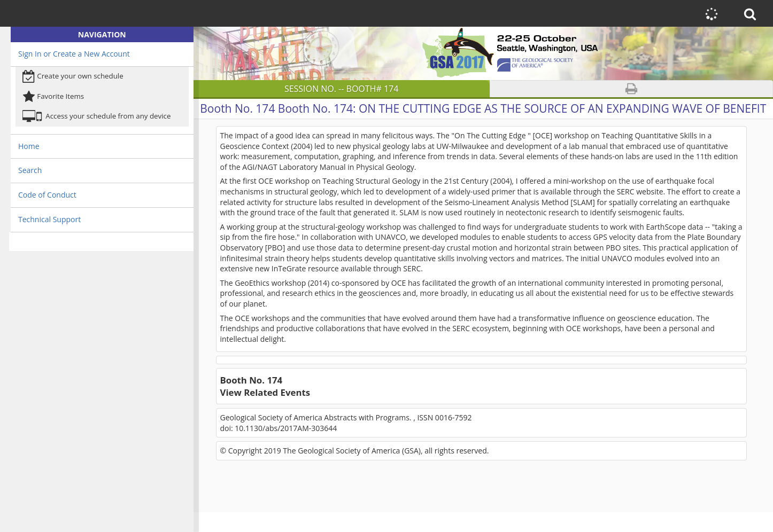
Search (30, 170)
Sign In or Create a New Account (74, 54)
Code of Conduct (47, 195)
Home (29, 146)
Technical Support (49, 219)
